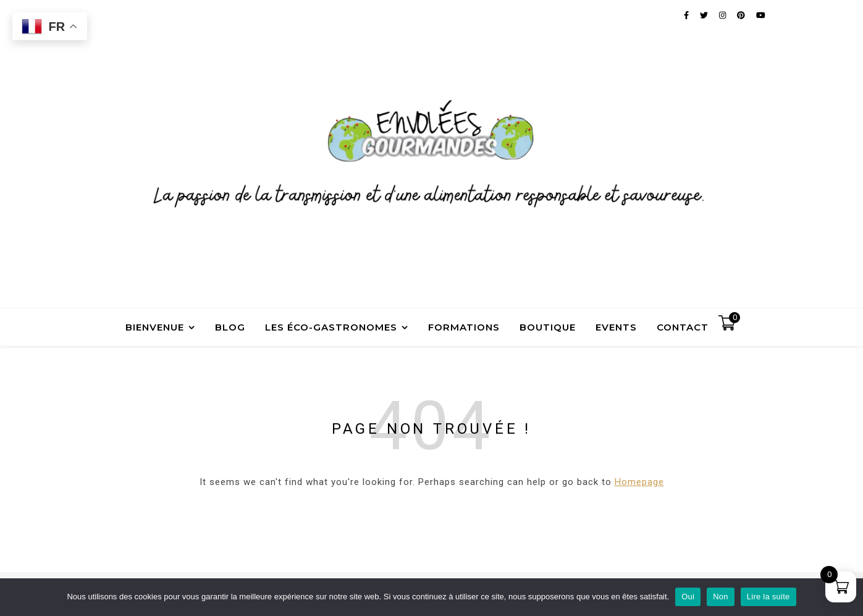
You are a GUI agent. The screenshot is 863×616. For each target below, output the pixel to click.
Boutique (548, 327)
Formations (464, 327)
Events (616, 327)
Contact (683, 327)
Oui (688, 597)
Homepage (639, 482)
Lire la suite (768, 597)
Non (721, 597)
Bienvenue (155, 327)
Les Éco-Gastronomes (331, 327)
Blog (230, 327)
